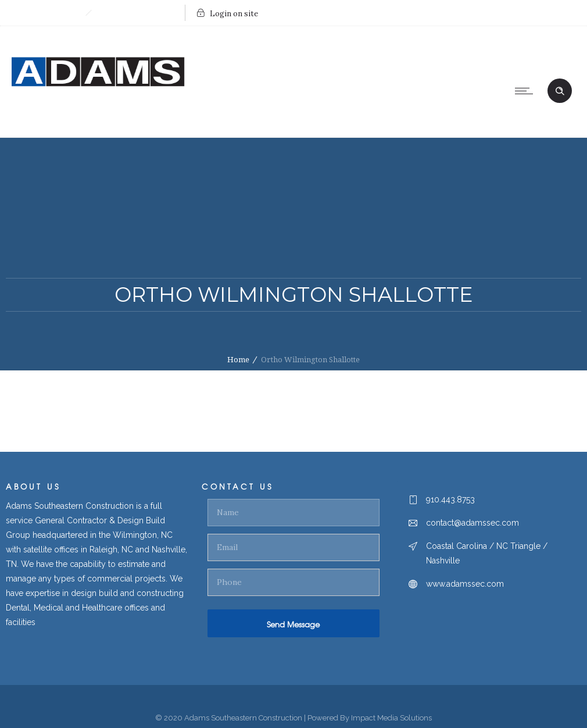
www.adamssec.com (465, 584)
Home (238, 360)
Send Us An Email (135, 13)
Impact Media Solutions (391, 718)
